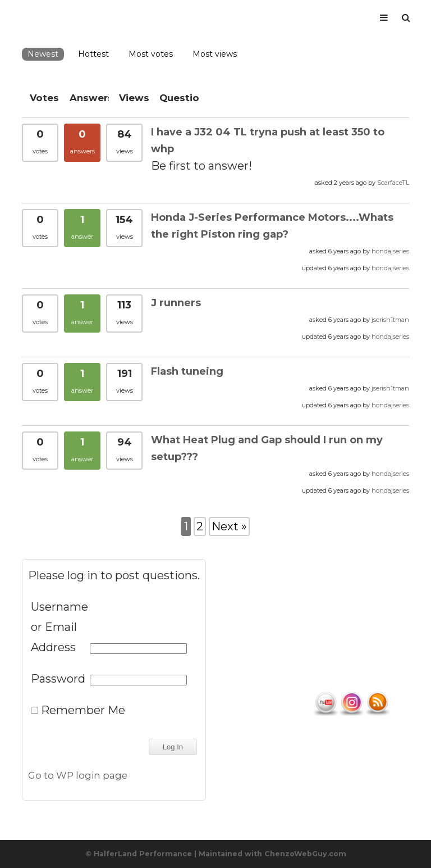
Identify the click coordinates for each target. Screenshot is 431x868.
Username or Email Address (59, 627)
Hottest (93, 54)
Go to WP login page (78, 775)
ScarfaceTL (393, 183)
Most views (215, 54)
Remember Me (78, 710)
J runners (176, 303)
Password (58, 679)
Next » (229, 526)
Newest (43, 54)
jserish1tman (390, 320)
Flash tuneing (187, 371)
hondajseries (390, 251)
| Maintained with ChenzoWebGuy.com (270, 854)
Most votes (151, 54)
